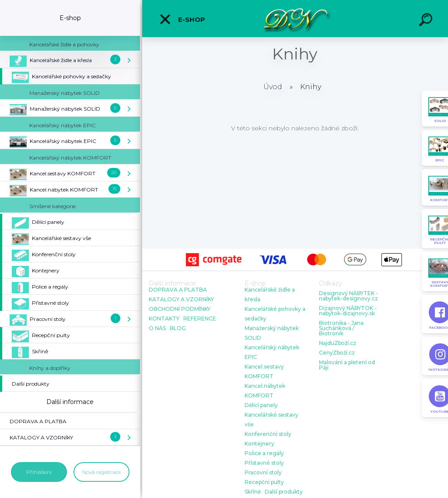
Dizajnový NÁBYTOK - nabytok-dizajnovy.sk (348, 311)
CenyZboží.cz (337, 353)
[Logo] (295, 19)
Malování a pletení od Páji (347, 365)
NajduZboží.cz (338, 343)
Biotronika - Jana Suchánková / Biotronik (341, 328)
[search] (427, 21)
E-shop (182, 19)
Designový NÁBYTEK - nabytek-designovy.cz (348, 296)
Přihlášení (39, 472)
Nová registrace (101, 472)
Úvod (273, 87)
